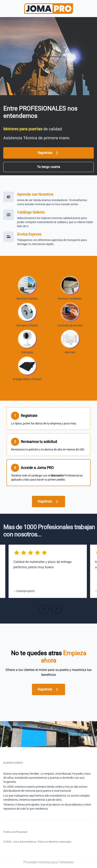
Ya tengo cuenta (49, 167)
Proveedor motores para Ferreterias (48, 862)
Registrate (48, 153)
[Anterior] (44, 609)
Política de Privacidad (15, 832)
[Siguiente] (57, 609)
